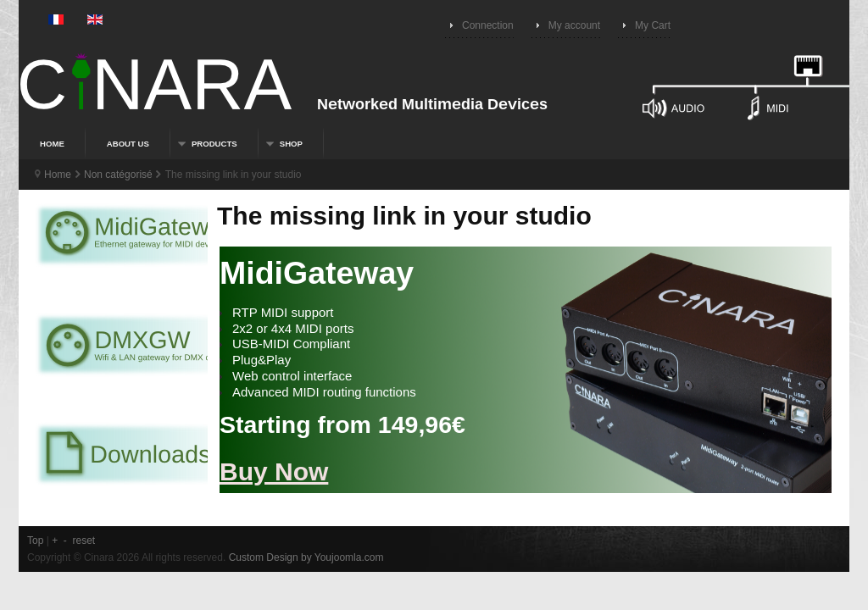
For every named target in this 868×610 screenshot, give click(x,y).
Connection (488, 25)
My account (574, 25)
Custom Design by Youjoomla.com (306, 557)
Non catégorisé (118, 175)
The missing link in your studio (404, 216)
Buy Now (274, 471)
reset (84, 541)
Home (58, 175)
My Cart (653, 25)
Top (35, 541)
